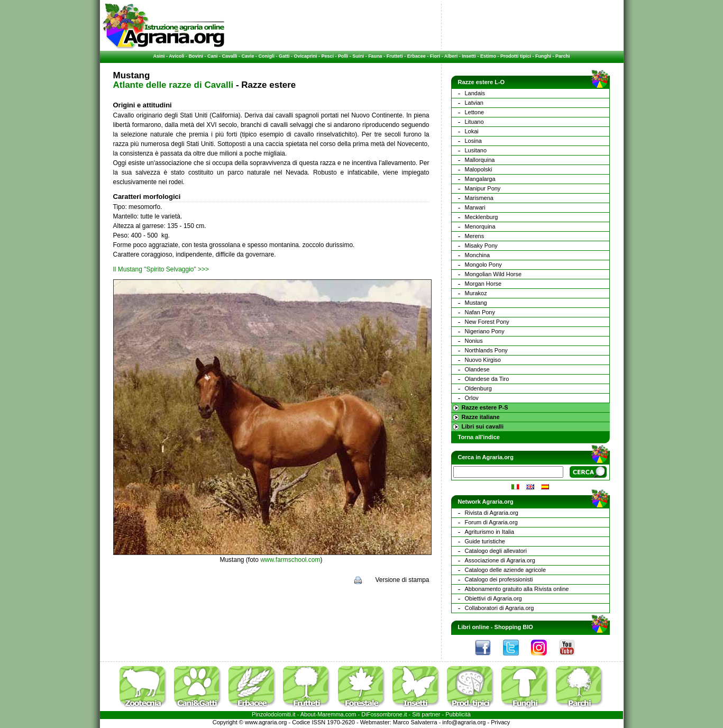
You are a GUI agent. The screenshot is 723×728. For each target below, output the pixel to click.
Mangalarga (480, 179)
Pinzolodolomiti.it (274, 714)
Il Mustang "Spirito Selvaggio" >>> (161, 269)
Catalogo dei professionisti (499, 579)
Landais (475, 93)
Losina (473, 141)
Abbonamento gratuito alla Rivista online (517, 589)
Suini (358, 56)
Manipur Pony (483, 188)
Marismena (479, 198)
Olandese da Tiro (487, 379)
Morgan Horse (483, 284)
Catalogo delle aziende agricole (506, 570)
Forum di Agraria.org (491, 522)
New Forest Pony (487, 322)
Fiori (435, 56)
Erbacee (417, 56)
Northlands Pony (486, 350)
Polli (343, 56)
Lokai (472, 131)
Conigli (267, 56)
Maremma (331, 714)
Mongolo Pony (483, 265)
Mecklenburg (482, 217)
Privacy (500, 722)
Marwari (475, 207)
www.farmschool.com (290, 560)
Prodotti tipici (516, 56)
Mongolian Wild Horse (493, 274)
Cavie (248, 56)
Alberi (451, 56)
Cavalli (229, 56)
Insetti (469, 56)
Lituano (474, 122)
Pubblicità (458, 714)
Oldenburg (478, 388)
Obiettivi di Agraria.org (493, 598)
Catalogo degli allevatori (496, 551)
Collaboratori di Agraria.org (500, 608)
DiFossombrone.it (384, 714)
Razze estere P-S (485, 407)
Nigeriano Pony (485, 331)
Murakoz (476, 293)
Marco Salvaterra (415, 722)
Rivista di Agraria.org (492, 513)
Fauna (375, 56)
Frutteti (395, 56)
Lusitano (476, 150)
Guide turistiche (485, 541)
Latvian (474, 103)
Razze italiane (481, 417)
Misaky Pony (481, 245)
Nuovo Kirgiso (483, 360)
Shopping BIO (514, 627)
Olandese (477, 369)
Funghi (543, 56)
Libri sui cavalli (483, 426)
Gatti (284, 56)
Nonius (474, 341)
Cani (213, 56)
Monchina (478, 255)
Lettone (475, 112)
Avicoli (176, 56)
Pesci (328, 56)
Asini (159, 56)
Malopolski (479, 169)
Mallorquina (480, 160)
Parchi (563, 56)
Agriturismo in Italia (490, 532)
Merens (475, 236)
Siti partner (426, 714)
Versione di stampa (402, 580)
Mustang (476, 303)
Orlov (472, 398)
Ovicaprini (306, 56)
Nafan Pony (480, 312)
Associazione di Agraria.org (500, 560)
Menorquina (480, 226)
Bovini (196, 56)
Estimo (488, 56)
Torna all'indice (479, 437)
